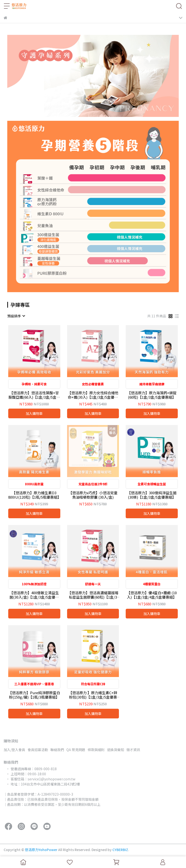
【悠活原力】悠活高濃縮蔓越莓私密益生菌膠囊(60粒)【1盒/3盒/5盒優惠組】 (93, 595)
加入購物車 (34, 413)
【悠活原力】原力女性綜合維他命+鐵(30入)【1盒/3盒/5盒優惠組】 (93, 395)
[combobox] (16, 316)
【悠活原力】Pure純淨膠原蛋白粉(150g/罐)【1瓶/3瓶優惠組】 (34, 695)
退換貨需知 (116, 750)
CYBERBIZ (120, 850)
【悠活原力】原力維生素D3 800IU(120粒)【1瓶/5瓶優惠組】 (34, 495)
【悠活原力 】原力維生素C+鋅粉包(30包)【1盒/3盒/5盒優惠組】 (93, 695)
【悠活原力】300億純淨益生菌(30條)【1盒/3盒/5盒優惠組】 (152, 495)
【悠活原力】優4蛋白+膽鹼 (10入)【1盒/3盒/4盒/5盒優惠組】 (152, 595)
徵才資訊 (133, 750)
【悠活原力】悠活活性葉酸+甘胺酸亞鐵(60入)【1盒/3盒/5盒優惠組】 (34, 395)
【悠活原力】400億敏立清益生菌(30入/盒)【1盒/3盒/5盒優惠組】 (34, 595)
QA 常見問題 (76, 750)
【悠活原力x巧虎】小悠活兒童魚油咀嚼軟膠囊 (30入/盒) (93, 495)
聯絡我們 (57, 750)
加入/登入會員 (14, 750)
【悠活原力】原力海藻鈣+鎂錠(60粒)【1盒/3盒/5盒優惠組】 (152, 395)
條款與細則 (96, 750)
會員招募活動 (38, 750)
